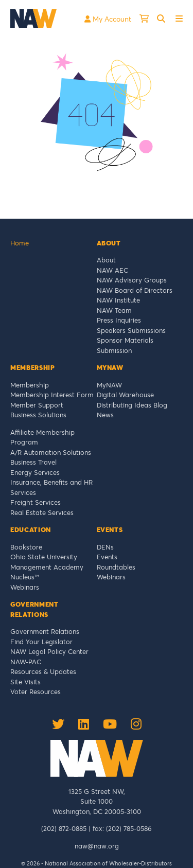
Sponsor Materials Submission (125, 345)
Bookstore (26, 547)
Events (107, 557)
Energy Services (35, 472)
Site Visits (25, 682)
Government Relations (45, 631)
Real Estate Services (42, 512)
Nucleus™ (25, 577)
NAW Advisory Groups (132, 280)
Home (20, 243)
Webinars (25, 587)
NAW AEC (112, 270)
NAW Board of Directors (135, 290)
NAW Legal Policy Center (49, 651)
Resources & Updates (43, 671)
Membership (30, 385)
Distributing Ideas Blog (132, 405)
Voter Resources (36, 692)
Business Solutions (38, 415)
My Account (108, 19)
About (106, 260)
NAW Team (114, 310)
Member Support (37, 405)
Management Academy (47, 567)
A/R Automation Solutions (51, 452)
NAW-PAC (26, 662)
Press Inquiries (119, 320)
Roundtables (116, 567)
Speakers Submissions (131, 330)
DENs (105, 547)
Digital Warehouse (125, 395)
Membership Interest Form (52, 395)
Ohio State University (46, 557)
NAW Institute (118, 300)
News (105, 415)
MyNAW (109, 385)
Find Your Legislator (41, 642)
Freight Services (36, 502)
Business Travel (33, 462)
